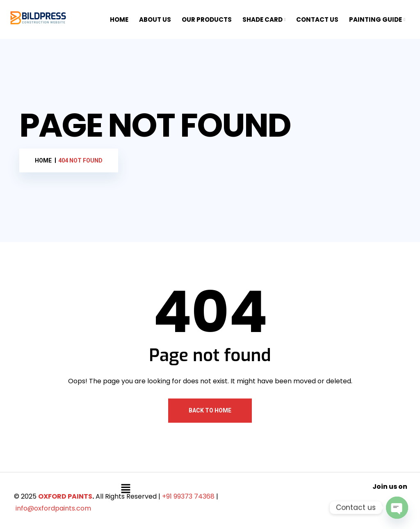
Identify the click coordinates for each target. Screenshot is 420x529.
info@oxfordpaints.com (53, 508)
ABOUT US (155, 19)
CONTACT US (317, 19)
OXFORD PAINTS (65, 496)
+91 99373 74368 (188, 496)
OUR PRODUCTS (207, 19)
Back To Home (210, 410)
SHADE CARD (262, 19)
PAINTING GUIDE (375, 19)
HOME (119, 19)
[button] (126, 489)
